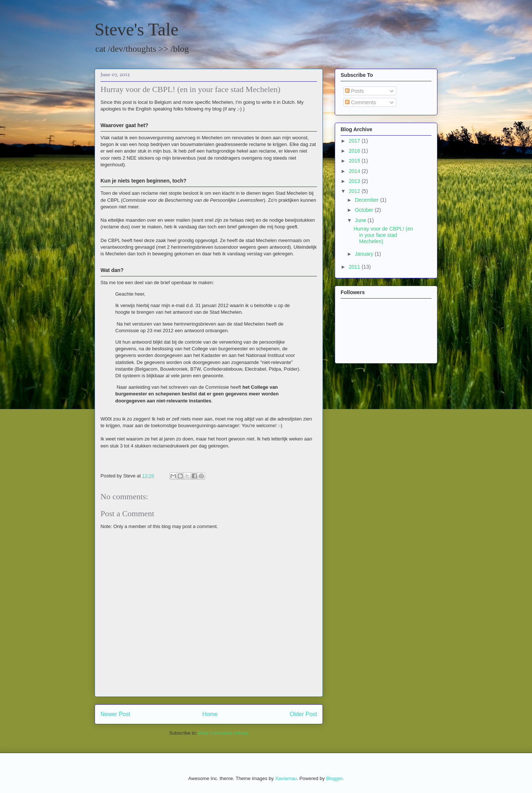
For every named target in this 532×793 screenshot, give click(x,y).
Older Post (303, 714)
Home (210, 714)
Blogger (334, 778)
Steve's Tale (137, 29)
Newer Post (115, 714)
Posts (354, 91)
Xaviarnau (286, 778)
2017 (355, 141)
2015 (355, 161)
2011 (355, 267)
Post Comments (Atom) (223, 733)
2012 (355, 191)
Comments (361, 102)
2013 (355, 181)
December (367, 200)
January (365, 254)
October (365, 210)
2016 (355, 151)
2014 (355, 171)
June (361, 220)
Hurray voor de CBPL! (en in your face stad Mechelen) (383, 235)
